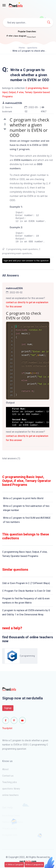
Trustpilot (7, 730)
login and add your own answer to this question (26, 261)
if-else (10, 36)
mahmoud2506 (14, 103)
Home (22, 48)
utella (28, 861)
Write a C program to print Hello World (23, 498)
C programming (14, 249)
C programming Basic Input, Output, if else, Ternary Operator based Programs (26, 92)
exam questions (30, 249)
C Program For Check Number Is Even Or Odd (26, 591)
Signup (8, 709)
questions (32, 48)
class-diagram (20, 37)
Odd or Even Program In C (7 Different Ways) (26, 583)
